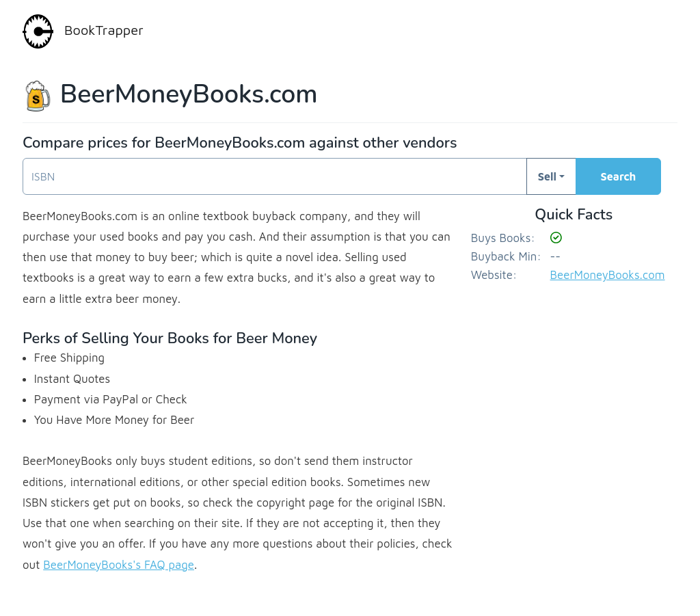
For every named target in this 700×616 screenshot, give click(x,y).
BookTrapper (83, 31)
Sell (547, 176)
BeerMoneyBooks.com (608, 275)
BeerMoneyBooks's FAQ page (119, 565)
